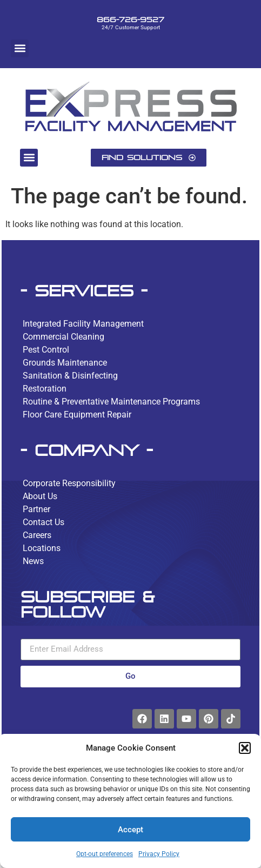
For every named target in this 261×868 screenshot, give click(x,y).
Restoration (45, 389)
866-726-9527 (130, 19)
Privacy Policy (159, 854)
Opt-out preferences (105, 854)
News (33, 561)
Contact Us (43, 522)
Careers (37, 535)
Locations (42, 548)
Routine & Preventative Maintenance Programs (111, 402)
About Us (40, 496)
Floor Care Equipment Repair (77, 415)
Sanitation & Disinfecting (70, 376)
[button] (245, 748)
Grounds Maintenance (65, 363)
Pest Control (46, 350)
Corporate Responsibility (69, 483)
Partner (36, 509)
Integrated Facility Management (83, 324)
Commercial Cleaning (63, 337)
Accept (130, 830)
